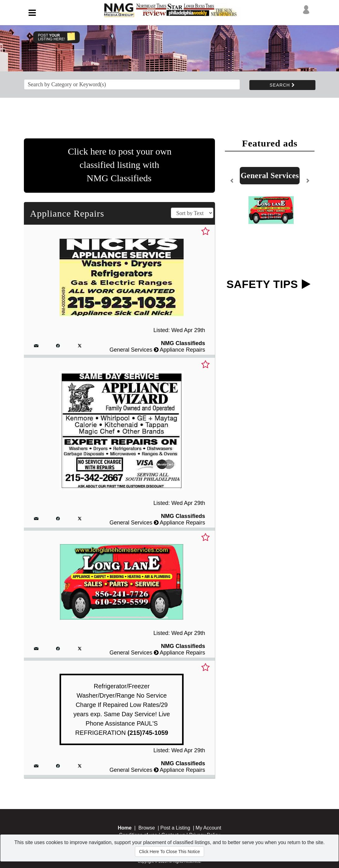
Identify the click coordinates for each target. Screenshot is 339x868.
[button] (232, 183)
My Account (209, 828)
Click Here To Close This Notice (169, 852)
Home (125, 828)
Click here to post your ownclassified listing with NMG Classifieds (120, 165)
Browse (147, 828)
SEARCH (282, 85)
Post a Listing (175, 828)
